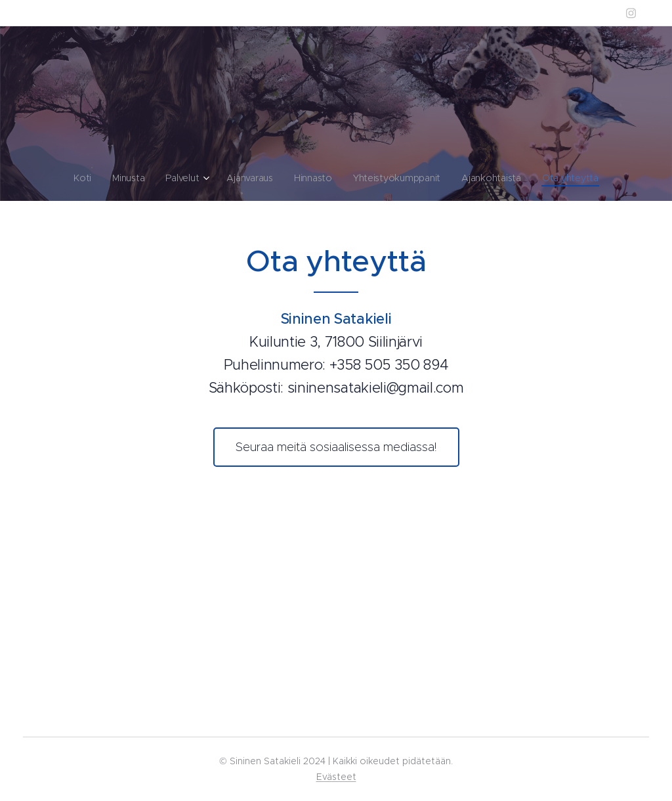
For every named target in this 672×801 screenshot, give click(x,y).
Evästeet (336, 777)
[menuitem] (83, 178)
